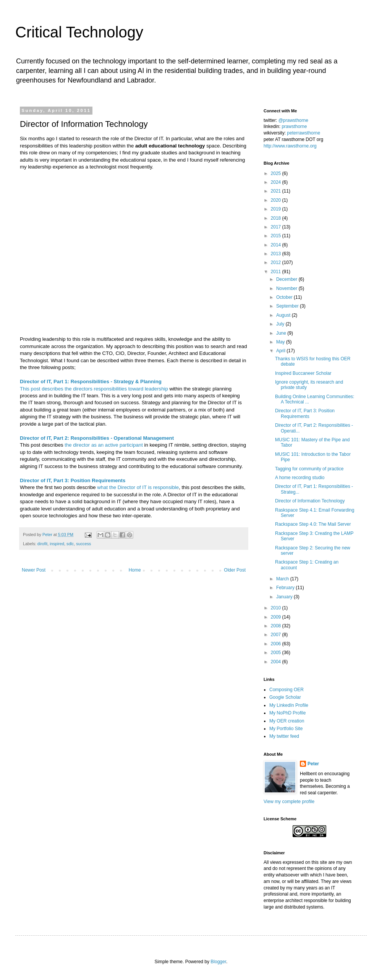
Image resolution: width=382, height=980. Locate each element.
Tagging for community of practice (309, 469)
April (281, 351)
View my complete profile (289, 802)
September (288, 306)
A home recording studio (300, 478)
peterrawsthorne (303, 133)
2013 (277, 254)
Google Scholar (285, 697)
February (286, 588)
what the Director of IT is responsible (138, 487)
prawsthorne (294, 126)
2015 (277, 236)
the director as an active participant (104, 445)
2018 (277, 218)
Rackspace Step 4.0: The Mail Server (313, 524)
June (282, 333)
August (284, 315)
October (285, 297)
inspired (57, 544)
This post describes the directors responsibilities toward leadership (94, 389)
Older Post (235, 570)
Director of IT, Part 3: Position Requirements (305, 413)
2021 (277, 191)
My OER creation (287, 721)
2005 (277, 653)
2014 (277, 245)
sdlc (70, 544)
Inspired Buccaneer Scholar (303, 373)
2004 (277, 662)
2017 (277, 227)
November (287, 288)
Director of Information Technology (310, 501)
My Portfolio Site (286, 729)
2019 (277, 209)
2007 (277, 635)
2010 (277, 608)
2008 (277, 626)
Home (135, 570)
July (281, 324)
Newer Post (34, 570)
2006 (277, 644)
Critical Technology (79, 32)
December (287, 279)
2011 (277, 272)
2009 (277, 617)
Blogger (218, 962)
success (83, 544)
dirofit (42, 544)
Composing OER (286, 690)
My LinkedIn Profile (289, 705)
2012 (277, 262)
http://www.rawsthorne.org (290, 146)
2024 (277, 182)
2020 (277, 200)
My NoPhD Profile (287, 713)
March (283, 579)
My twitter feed (284, 736)
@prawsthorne (293, 120)
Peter (313, 764)
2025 (277, 173)
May (281, 342)
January (285, 597)
